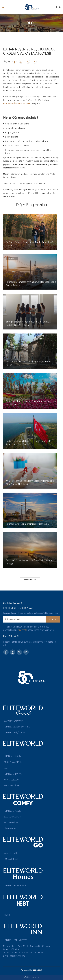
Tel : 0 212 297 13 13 (13, 953)
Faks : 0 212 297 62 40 (35, 953)
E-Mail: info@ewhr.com (14, 956)
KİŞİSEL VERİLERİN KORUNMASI (18, 608)
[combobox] (56, 7)
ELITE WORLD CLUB (13, 603)
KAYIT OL (53, 620)
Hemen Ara (31, 977)
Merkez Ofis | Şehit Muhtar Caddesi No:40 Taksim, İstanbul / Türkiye (27, 948)
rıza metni (23, 630)
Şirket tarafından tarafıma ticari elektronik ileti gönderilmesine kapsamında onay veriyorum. (29, 628)
